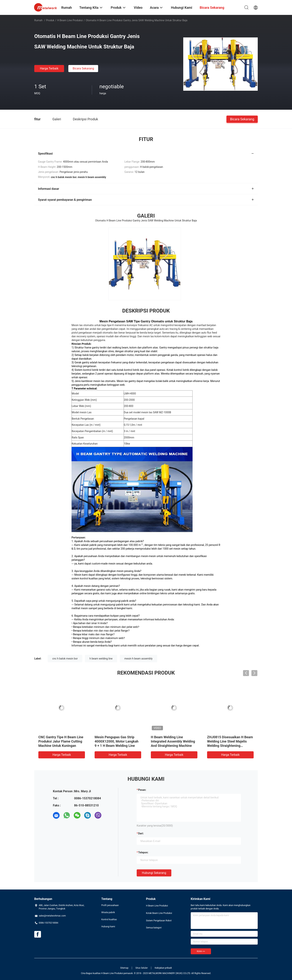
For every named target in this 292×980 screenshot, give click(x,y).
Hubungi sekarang (154, 873)
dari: (141, 833)
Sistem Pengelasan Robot (159, 921)
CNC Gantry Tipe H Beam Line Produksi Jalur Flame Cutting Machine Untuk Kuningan (61, 741)
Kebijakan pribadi (163, 968)
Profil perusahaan (110, 905)
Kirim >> (201, 951)
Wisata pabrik (108, 912)
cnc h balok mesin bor (65, 659)
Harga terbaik (49, 68)
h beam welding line (101, 659)
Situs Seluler (142, 968)
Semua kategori (154, 928)
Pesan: (142, 790)
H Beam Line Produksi (70, 20)
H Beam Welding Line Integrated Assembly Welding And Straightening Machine (173, 741)
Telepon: (143, 852)
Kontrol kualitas (109, 919)
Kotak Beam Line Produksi (159, 913)
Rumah (38, 20)
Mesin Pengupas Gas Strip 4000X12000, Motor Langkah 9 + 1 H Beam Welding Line (116, 741)
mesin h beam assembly (138, 659)
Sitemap (124, 968)
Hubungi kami (108, 927)
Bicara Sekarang (83, 68)
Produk (50, 20)
